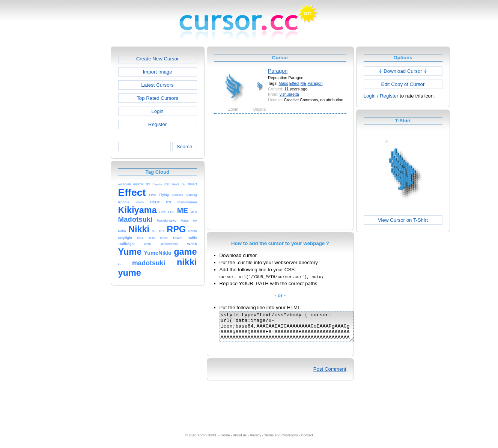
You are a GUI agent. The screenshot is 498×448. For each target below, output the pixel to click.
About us (240, 441)
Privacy (255, 441)
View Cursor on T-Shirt (403, 220)
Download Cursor (403, 71)
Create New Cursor (158, 59)
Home (225, 441)
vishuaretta (289, 94)
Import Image (157, 72)
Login (157, 111)
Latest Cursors (157, 85)
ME (304, 83)
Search (184, 147)
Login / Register (381, 96)
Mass (283, 83)
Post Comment (330, 375)
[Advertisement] (78, 159)
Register (157, 124)
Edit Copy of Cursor (403, 84)
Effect (294, 83)
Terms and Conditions (281, 441)
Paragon (278, 71)
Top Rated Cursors (157, 98)
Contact (307, 441)
